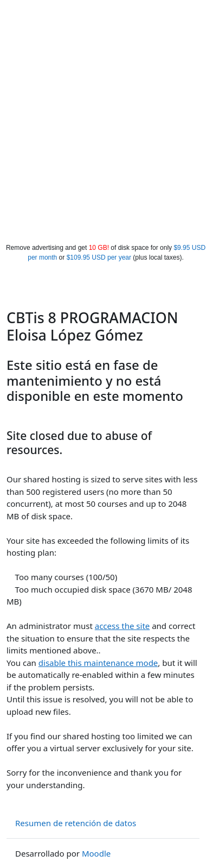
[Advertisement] (102, 136)
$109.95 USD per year (99, 257)
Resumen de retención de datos (76, 823)
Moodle (96, 853)
